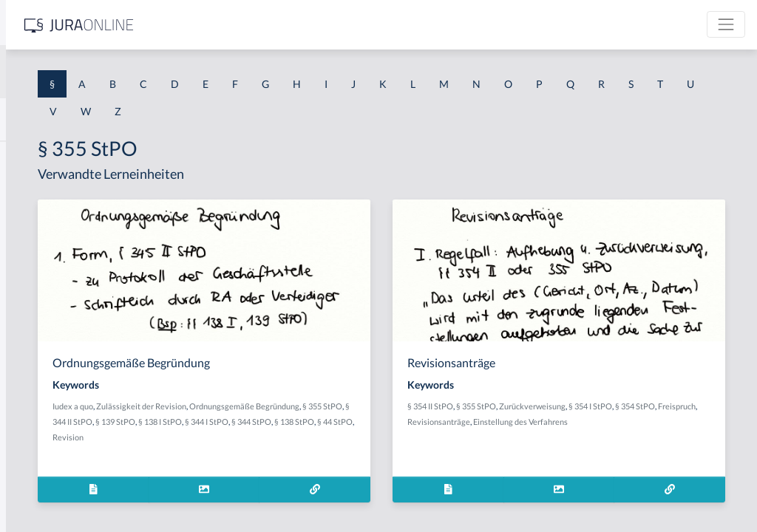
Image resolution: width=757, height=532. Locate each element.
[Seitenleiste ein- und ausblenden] (213, 23)
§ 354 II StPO (546, 406)
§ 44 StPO (435, 437)
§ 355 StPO (329, 422)
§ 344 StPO (351, 437)
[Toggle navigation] (726, 24)
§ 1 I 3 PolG (38, 423)
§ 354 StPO (543, 422)
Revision (278, 453)
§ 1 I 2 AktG (38, 357)
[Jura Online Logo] (310, 25)
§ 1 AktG (31, 157)
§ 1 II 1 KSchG (43, 490)
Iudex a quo (283, 406)
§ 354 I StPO (706, 406)
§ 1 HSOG (34, 290)
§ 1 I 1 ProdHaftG (52, 323)
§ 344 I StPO (306, 437)
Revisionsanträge (638, 422)
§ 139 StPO (421, 422)
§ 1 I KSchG (38, 456)
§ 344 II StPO (375, 422)
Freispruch (584, 422)
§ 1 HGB (31, 257)
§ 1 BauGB (35, 190)
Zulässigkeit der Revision (351, 406)
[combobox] (118, 72)
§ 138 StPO (394, 437)
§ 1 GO (27, 224)
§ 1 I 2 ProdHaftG (52, 390)
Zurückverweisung (648, 406)
